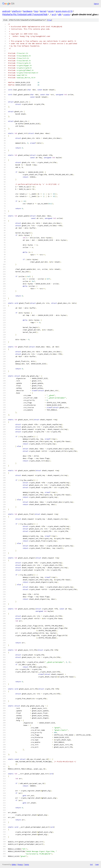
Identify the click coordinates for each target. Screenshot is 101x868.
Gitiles (14, 864)
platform (16, 11)
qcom (51, 11)
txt (91, 864)
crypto (67, 14)
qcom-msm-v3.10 (64, 11)
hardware (28, 11)
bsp (36, 11)
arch (54, 14)
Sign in (96, 4)
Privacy (20, 864)
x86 (60, 14)
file (49, 20)
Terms (27, 864)
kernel (43, 11)
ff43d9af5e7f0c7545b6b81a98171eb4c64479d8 (25, 14)
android (6, 11)
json (97, 864)
